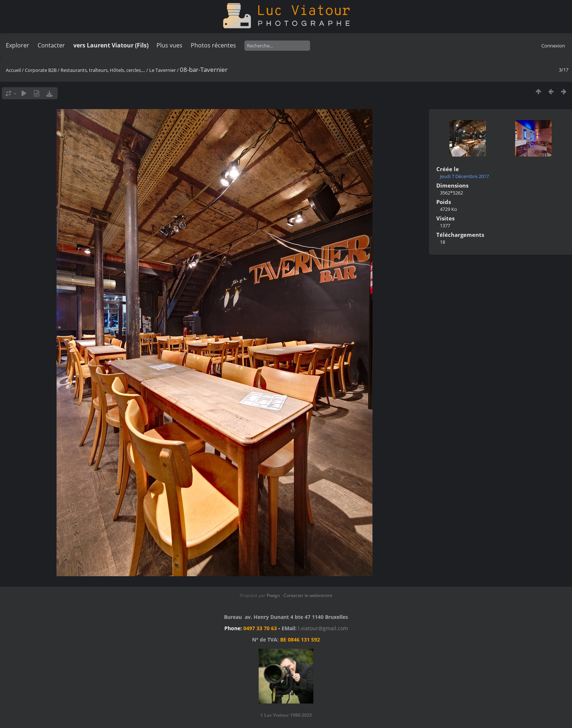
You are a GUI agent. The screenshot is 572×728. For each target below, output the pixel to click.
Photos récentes (213, 45)
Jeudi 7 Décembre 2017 (464, 176)
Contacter (51, 45)
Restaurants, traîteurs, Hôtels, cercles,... (103, 70)
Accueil (13, 70)
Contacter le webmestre (308, 595)
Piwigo (273, 595)
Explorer (18, 45)
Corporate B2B (41, 70)
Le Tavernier (163, 70)
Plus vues (169, 45)
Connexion (553, 46)
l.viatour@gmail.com (323, 628)
